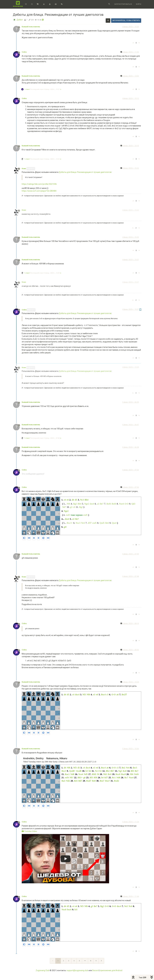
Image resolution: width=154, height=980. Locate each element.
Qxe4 (114, 523)
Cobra (24, 52)
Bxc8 (123, 774)
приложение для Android (111, 970)
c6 (74, 507)
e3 (94, 695)
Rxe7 (108, 781)
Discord (95, 970)
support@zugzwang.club (77, 970)
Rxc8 (118, 774)
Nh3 (105, 774)
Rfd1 (94, 774)
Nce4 (81, 774)
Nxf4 (136, 774)
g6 (85, 778)
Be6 (107, 523)
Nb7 (71, 778)
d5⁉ (90, 523)
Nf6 (68, 504)
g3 (71, 507)
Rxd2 (116, 781)
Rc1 (114, 778)
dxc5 (135, 768)
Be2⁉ (124, 695)
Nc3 (82, 500)
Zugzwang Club (43, 970)
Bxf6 (109, 504)
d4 (73, 500)
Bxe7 (102, 781)
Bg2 (81, 507)
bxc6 (69, 910)
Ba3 (63, 781)
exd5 (68, 515)
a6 (118, 695)
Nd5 (86, 774)
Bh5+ (80, 778)
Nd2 (68, 781)
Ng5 (120, 771)
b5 (101, 771)
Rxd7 (89, 781)
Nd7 (64, 507)
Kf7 (106, 778)
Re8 (94, 781)
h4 (102, 778)
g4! (65, 527)
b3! (76, 910)
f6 (98, 774)
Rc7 (126, 778)
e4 (65, 500)
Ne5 (126, 906)
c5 (108, 695)
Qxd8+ (72, 771)
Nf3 (84, 695)
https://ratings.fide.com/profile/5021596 (39, 184)
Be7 (102, 504)
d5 (76, 500)
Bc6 (76, 781)
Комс (24, 169)
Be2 (123, 768)
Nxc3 (78, 523)
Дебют (20, 20)
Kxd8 (79, 771)
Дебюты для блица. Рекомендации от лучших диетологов (85, 172)
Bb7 (112, 771)
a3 (98, 504)
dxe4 (92, 504)
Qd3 (133, 504)
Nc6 (83, 523)
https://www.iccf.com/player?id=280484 (39, 191)
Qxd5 (102, 523)
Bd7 (80, 781)
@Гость (31, 169)
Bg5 (75, 504)
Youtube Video (29, 831)
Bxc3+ (70, 523)
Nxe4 (121, 504)
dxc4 (77, 695)
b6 (90, 771)
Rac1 (67, 774)
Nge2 (87, 504)
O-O (127, 504)
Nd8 (72, 774)
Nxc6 (64, 910)
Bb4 (87, 500)
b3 (87, 771)
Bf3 (132, 771)
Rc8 (110, 774)
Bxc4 (103, 695)
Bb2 (108, 771)
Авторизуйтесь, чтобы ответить (126, 20)
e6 (68, 500)
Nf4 (132, 774)
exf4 (67, 778)
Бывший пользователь (31, 27)
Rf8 (95, 778)
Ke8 (125, 771)
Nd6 (118, 778)
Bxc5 (64, 771)
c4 (73, 695)
